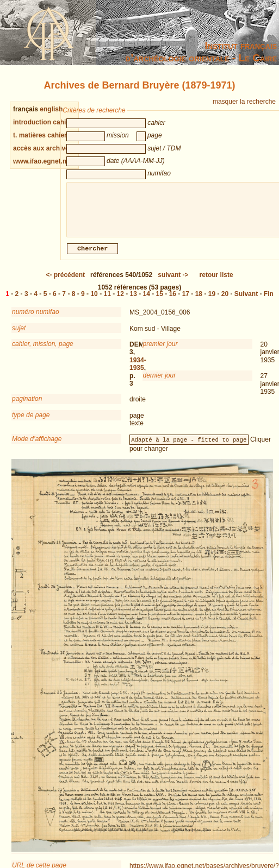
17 (186, 300)
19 (212, 300)
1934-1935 (138, 370)
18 (199, 300)
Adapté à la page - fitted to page (189, 446)
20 (225, 300)
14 (147, 300)
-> (173, 281)
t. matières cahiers (42, 135)
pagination (27, 405)
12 (120, 300)
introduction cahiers (44, 122)
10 (94, 300)
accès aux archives (43, 148)
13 (134, 300)
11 (107, 300)
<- (65, 281)
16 (173, 300)
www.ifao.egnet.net (43, 161)
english (51, 109)
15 (160, 300)
